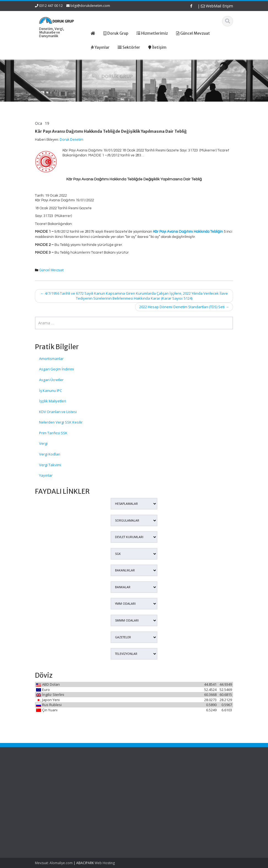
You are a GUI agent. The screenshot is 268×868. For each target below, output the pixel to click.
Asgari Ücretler (51, 380)
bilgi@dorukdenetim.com (90, 6)
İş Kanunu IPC (50, 390)
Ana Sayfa (153, 778)
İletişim (150, 798)
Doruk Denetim (72, 139)
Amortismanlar (51, 359)
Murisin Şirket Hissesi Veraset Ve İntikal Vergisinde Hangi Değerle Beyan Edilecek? (50, 827)
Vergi (43, 443)
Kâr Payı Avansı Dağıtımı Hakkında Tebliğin (188, 232)
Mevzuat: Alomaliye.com (54, 863)
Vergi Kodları (50, 454)
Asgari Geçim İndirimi (57, 369)
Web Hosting (105, 863)
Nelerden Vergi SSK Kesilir (61, 422)
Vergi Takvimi (50, 465)
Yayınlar (46, 475)
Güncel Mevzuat (51, 270)
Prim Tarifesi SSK (53, 433)
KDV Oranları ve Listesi (58, 412)
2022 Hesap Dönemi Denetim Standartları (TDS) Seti (184, 307)
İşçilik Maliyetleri (53, 401)
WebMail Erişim (217, 6)
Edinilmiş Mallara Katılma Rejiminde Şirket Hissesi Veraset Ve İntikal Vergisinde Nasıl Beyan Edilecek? (49, 793)
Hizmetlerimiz (156, 788)
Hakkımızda (154, 783)
